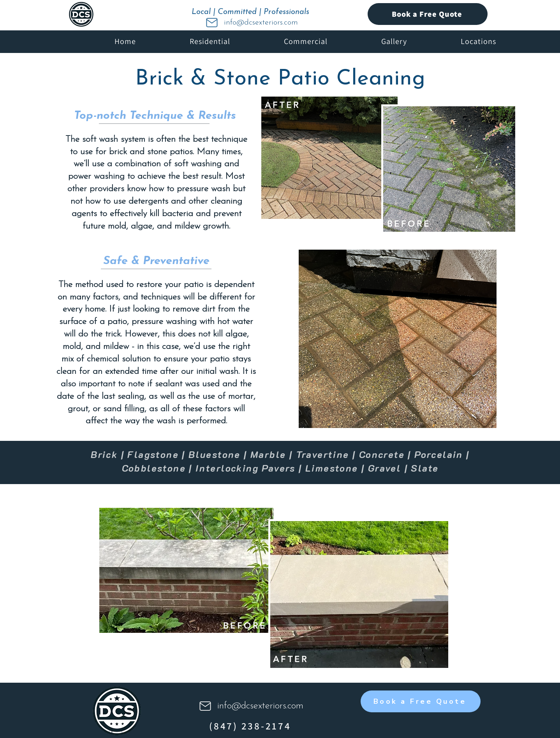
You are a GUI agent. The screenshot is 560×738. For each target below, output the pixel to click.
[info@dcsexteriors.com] (251, 22)
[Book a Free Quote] (428, 14)
